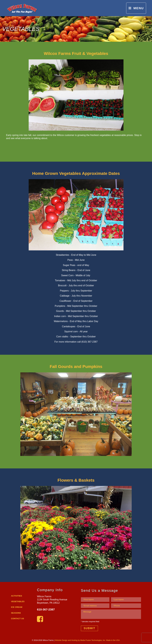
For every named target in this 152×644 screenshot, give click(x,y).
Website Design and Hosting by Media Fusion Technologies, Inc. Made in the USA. (88, 640)
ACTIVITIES (16, 596)
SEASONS (16, 613)
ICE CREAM (17, 607)
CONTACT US (18, 619)
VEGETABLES (18, 601)
